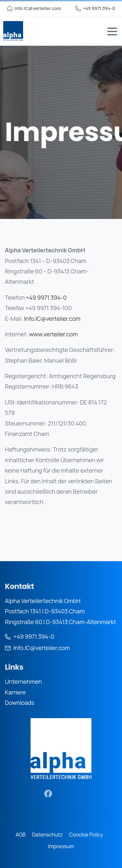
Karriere (15, 692)
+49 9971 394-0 (95, 8)
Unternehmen (23, 681)
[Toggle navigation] (112, 31)
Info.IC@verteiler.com (52, 319)
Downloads (20, 703)
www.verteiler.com (54, 334)
